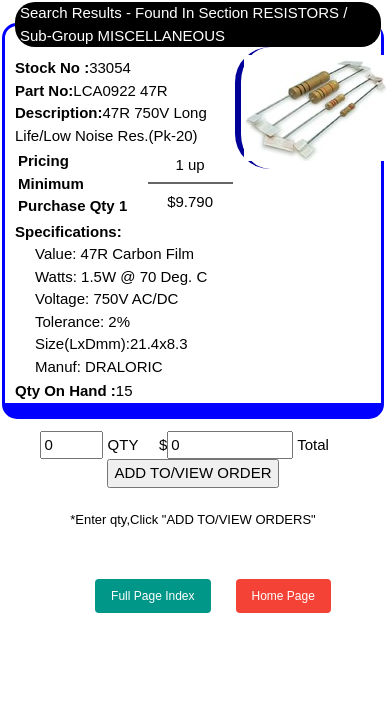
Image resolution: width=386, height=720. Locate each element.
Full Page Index (152, 596)
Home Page (283, 596)
